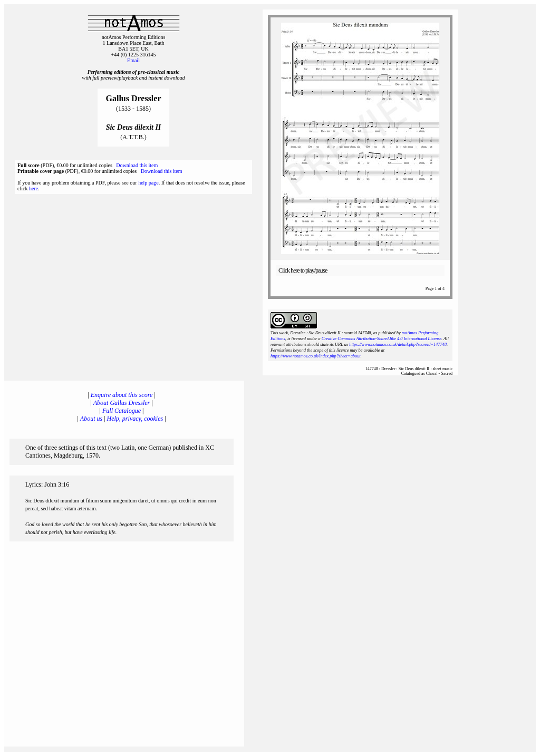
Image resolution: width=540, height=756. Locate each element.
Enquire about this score (122, 395)
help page (148, 183)
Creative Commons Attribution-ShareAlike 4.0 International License (382, 339)
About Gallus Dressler (122, 403)
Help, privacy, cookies (135, 419)
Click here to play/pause (303, 270)
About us (91, 419)
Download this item (137, 165)
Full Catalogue (122, 411)
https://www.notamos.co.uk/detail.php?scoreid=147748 (398, 345)
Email (133, 60)
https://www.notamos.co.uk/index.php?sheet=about (316, 356)
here (33, 188)
